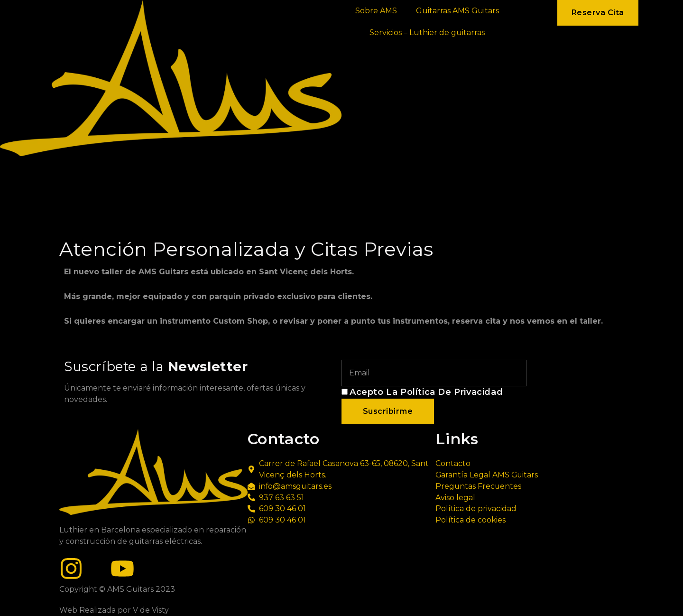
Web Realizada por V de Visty (114, 610)
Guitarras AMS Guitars (457, 11)
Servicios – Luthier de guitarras (427, 33)
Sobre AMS (376, 11)
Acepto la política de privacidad (426, 392)
